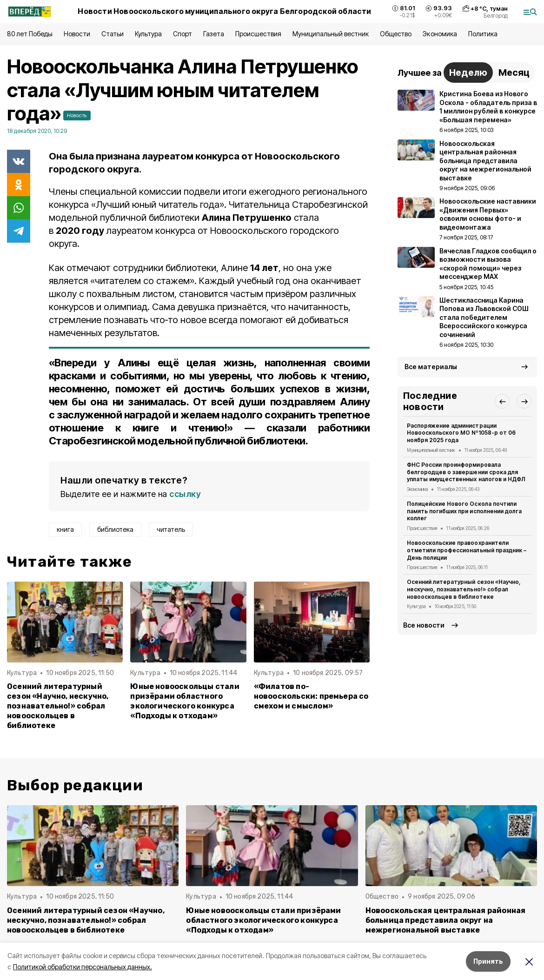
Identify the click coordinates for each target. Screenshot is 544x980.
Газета (214, 34)
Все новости (424, 625)
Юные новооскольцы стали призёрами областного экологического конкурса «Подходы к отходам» (185, 701)
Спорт (182, 34)
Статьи (113, 34)
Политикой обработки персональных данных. (83, 967)
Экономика (440, 34)
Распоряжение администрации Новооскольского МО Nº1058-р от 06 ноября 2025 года (461, 433)
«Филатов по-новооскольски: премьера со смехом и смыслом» (311, 696)
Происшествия (258, 34)
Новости (77, 34)
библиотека (115, 529)
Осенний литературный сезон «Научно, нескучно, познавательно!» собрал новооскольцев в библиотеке (58, 706)
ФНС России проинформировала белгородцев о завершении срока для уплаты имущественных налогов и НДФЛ (466, 472)
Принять (488, 961)
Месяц (514, 73)
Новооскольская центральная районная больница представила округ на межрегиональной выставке (446, 920)
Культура (148, 34)
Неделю (468, 73)
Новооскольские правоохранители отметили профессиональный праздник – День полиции (467, 550)
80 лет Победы (30, 34)
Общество (396, 34)
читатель (171, 529)
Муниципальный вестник (331, 34)
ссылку (185, 494)
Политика (483, 34)
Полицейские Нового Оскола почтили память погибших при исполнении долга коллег (464, 511)
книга (65, 529)
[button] (502, 401)
